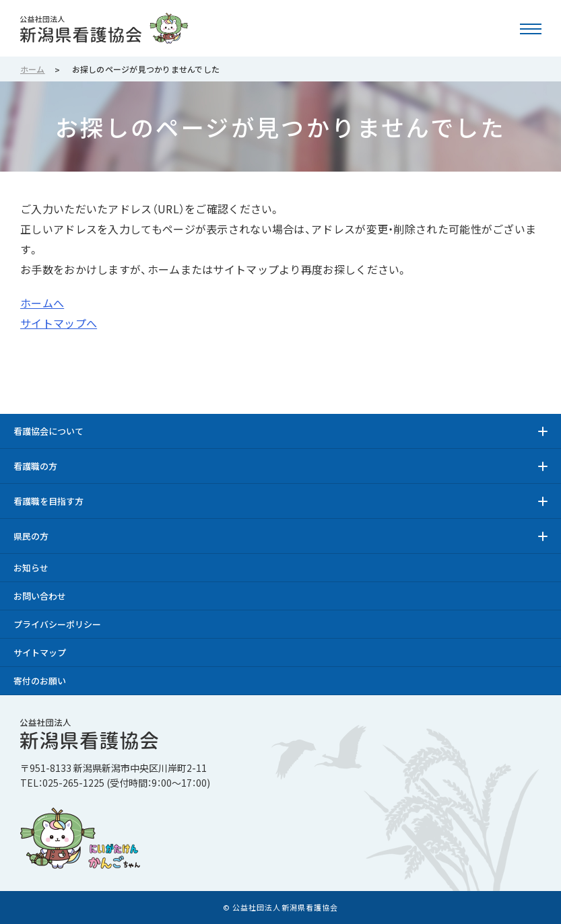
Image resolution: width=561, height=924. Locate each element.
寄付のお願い (40, 681)
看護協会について (48, 431)
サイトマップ (40, 652)
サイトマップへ (59, 323)
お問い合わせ (40, 596)
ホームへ (42, 303)
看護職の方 (35, 466)
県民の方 (31, 536)
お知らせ (31, 568)
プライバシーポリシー (57, 624)
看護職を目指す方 (48, 501)
